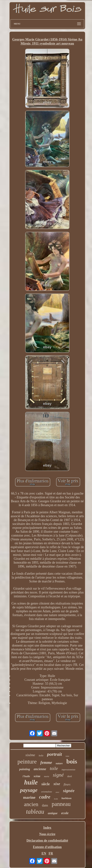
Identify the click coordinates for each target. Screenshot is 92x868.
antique (53, 813)
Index (47, 828)
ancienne (40, 769)
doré (70, 776)
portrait (55, 754)
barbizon (67, 798)
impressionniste (68, 770)
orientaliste (46, 792)
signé (58, 775)
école (56, 799)
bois (72, 761)
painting (25, 769)
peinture (27, 762)
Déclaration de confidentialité (47, 841)
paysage (29, 790)
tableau (35, 812)
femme (46, 763)
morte (47, 776)
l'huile (26, 776)
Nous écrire (47, 834)
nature (59, 763)
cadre (45, 797)
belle (41, 756)
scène (37, 776)
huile (31, 782)
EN (44, 853)
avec (58, 792)
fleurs (67, 784)
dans (45, 805)
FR (51, 853)
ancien (31, 804)
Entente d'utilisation (47, 847)
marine (29, 797)
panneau (61, 804)
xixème (30, 755)
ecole (65, 813)
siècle (46, 784)
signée (69, 791)
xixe (57, 784)
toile (54, 768)
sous (67, 756)
